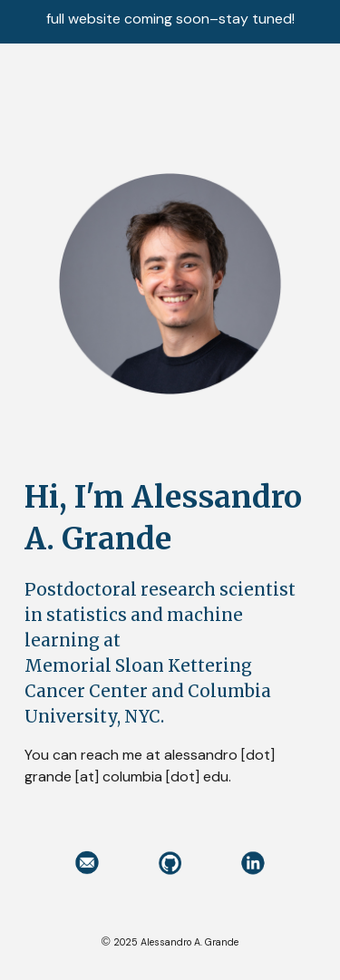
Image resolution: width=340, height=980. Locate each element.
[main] (170, 632)
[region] (170, 22)
